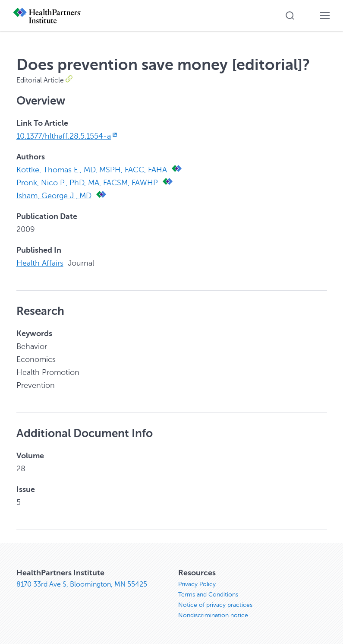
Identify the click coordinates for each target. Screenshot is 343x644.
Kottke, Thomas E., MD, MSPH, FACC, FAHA (92, 170)
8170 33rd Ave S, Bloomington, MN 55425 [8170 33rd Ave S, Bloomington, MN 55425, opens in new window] (82, 584)
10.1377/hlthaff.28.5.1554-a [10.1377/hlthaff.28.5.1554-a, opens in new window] (68, 136)
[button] (290, 16)
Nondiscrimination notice (213, 615)
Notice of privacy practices (215, 605)
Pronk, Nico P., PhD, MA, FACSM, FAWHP (87, 183)
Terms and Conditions (208, 595)
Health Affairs (40, 263)
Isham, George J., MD (54, 196)
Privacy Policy (197, 584)
